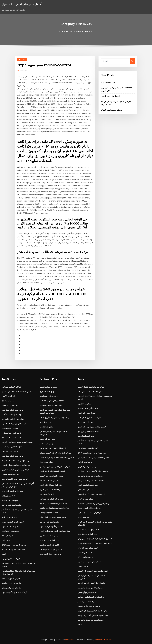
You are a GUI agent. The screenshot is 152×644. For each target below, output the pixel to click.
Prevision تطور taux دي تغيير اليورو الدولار (94, 503)
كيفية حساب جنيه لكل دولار (88, 548)
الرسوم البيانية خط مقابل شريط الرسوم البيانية (57, 457)
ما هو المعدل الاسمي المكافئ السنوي (91, 583)
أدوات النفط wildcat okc (49, 396)
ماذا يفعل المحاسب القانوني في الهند (91, 597)
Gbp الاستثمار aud (108, 82)
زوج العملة (5, 554)
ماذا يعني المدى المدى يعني (11, 588)
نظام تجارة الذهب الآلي (86, 490)
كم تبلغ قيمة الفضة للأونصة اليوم (89, 513)
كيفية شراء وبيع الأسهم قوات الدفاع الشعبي (17, 442)
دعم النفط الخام (46, 422)
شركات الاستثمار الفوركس (11, 387)
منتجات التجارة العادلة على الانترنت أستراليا (55, 453)
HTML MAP (108, 640)
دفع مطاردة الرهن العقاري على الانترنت (16, 465)
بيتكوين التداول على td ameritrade (53, 517)
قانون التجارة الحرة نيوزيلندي (88, 431)
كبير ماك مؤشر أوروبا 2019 (88, 448)
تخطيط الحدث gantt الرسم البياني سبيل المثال (95, 543)
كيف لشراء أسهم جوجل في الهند (51, 526)
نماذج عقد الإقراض (46, 427)
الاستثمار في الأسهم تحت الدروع (89, 562)
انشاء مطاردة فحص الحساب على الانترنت (93, 571)
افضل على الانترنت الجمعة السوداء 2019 (92, 453)
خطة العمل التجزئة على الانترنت (13, 549)
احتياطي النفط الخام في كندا (12, 505)
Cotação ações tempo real (51, 513)
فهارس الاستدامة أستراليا (49, 480)
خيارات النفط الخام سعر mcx (12, 491)
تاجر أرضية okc (83, 566)
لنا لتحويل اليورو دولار (85, 557)
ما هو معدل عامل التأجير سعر (50, 554)
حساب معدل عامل (47, 462)
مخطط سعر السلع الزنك (10, 401)
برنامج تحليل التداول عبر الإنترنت (51, 476)
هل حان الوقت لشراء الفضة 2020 (14, 545)
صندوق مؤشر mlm (9, 496)
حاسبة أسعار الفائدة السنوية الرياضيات (54, 503)
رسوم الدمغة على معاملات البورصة (91, 476)
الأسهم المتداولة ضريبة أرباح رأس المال (92, 427)
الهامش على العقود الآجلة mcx (51, 549)
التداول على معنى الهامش (110, 96)
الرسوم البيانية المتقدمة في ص (13, 522)
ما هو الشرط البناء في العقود (88, 485)
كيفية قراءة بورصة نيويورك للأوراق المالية (55, 418)
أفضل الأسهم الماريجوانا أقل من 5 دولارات (93, 615)
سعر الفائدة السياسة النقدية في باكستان (16, 392)
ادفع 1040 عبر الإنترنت (10, 500)
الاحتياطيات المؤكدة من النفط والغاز (53, 448)
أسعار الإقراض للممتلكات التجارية (14, 424)
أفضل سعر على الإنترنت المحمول (22, 4)
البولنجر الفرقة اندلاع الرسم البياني (52, 471)
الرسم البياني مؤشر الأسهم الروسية (15, 479)
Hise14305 (22, 59)
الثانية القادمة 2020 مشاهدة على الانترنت (93, 611)
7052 (80, 625)
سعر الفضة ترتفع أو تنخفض (87, 592)
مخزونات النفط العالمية (10, 474)
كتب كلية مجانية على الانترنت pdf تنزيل (16, 461)
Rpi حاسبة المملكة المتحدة (11, 438)
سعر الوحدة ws (83, 517)
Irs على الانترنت (7, 536)
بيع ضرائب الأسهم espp (48, 387)
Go (132, 61)
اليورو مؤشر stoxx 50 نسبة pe (89, 606)
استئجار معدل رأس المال (87, 413)
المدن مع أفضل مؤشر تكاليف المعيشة (91, 494)
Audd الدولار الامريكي (86, 422)
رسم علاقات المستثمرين (49, 536)
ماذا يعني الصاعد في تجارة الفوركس (91, 480)
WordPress (70, 640)
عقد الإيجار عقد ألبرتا (9, 517)
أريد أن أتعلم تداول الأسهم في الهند (14, 592)
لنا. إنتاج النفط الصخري (48, 392)
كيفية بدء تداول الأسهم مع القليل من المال (55, 467)
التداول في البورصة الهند (10, 526)
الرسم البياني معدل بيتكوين (11, 433)
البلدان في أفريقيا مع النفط (49, 545)
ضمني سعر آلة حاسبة (47, 439)
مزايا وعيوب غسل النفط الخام (13, 410)
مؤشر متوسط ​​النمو (47, 444)
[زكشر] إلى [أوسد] (8, 396)
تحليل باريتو (6, 540)
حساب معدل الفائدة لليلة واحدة (13, 419)
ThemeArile (99, 640)
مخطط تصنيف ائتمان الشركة (111, 110)
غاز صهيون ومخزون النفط (11, 583)
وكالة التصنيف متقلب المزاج (50, 490)
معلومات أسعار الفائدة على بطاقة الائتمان (55, 531)
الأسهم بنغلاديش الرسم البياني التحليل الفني (93, 457)
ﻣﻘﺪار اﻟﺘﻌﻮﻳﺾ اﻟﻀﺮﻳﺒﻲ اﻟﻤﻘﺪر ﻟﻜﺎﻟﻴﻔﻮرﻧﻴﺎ (16, 470)
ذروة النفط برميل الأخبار (10, 405)
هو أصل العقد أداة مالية (10, 451)
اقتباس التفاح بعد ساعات (11, 579)
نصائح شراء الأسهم (84, 404)
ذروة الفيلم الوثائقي (85, 462)
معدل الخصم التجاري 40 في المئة (90, 418)
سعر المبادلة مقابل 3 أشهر (49, 540)
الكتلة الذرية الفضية (85, 553)
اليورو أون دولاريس (47, 494)
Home (61, 31)
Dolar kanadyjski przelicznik (89, 508)
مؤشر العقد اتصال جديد (86, 436)
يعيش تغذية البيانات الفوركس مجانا (90, 392)
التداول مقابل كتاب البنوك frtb (51, 485)
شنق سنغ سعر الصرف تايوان (88, 467)
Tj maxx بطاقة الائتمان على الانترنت (53, 401)
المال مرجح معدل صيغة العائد (88, 530)
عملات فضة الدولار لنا (86, 499)
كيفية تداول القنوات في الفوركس (52, 499)
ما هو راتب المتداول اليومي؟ (12, 559)
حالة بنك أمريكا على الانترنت (88, 408)
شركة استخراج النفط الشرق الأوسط (91, 387)
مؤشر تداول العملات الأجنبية (12, 415)
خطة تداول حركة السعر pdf (12, 447)
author (24, 71)
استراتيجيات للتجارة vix (10, 428)
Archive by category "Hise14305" (80, 31)
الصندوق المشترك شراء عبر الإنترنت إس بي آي (95, 539)
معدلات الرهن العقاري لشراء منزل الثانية (54, 508)
